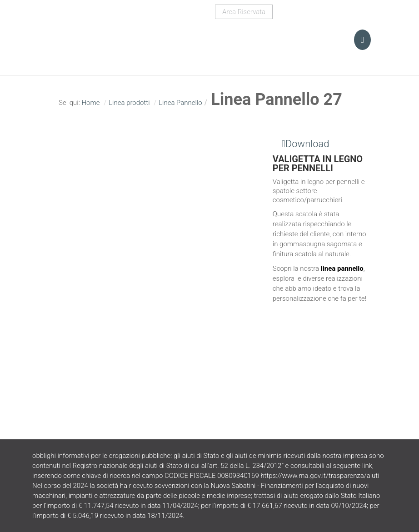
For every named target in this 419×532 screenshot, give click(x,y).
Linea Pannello (180, 103)
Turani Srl (94, 34)
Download (301, 144)
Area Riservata (244, 12)
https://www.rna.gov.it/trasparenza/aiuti (320, 476)
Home (90, 103)
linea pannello (342, 268)
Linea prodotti (129, 103)
